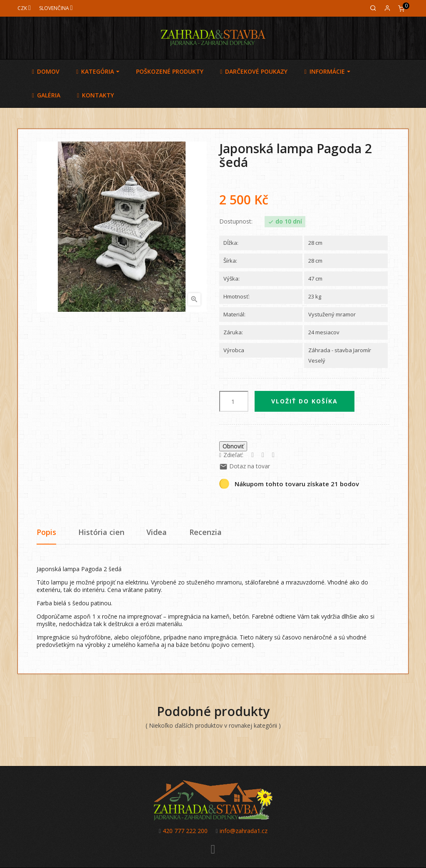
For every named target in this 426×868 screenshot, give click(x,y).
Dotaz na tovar (245, 466)
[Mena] (24, 8)
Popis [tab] (46, 532)
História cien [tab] (101, 532)
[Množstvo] (234, 401)
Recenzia (206, 532)
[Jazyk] (56, 8)
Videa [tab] (157, 532)
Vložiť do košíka (305, 401)
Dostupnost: (236, 221)
